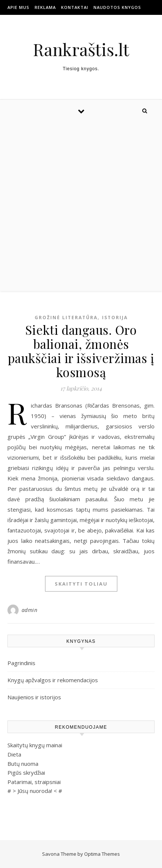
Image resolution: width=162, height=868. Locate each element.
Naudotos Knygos (117, 7)
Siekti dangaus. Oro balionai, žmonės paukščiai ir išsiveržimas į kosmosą (81, 351)
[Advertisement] (81, 206)
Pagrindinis (21, 663)
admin (30, 610)
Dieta (14, 754)
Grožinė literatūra (66, 318)
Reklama (45, 7)
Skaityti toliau (81, 584)
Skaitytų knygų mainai (35, 745)
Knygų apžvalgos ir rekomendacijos (53, 680)
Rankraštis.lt (81, 49)
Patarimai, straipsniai (34, 782)
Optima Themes (102, 854)
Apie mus (18, 7)
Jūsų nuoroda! (35, 791)
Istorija (115, 318)
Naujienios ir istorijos (34, 697)
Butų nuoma (23, 764)
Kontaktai (75, 7)
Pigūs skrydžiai (26, 773)
